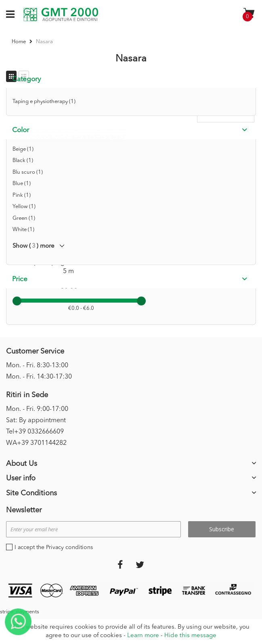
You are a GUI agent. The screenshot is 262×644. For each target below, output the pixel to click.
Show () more (34, 246)
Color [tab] (21, 130)
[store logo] (61, 15)
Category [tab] (26, 79)
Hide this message (190, 636)
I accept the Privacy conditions (54, 547)
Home (19, 42)
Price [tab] (20, 279)
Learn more (143, 636)
